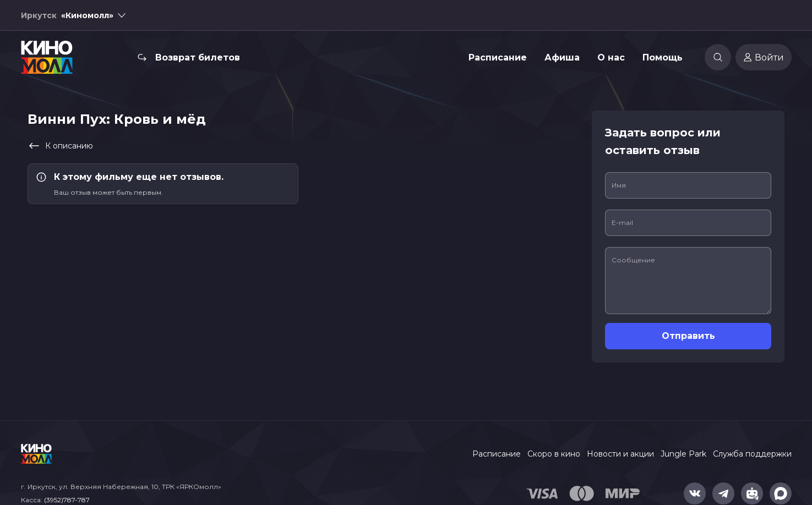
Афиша (562, 57)
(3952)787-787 (67, 500)
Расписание (498, 57)
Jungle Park (683, 454)
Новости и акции (620, 454)
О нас (611, 57)
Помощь (663, 57)
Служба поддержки (752, 454)
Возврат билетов (198, 57)
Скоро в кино (554, 454)
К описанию (60, 146)
